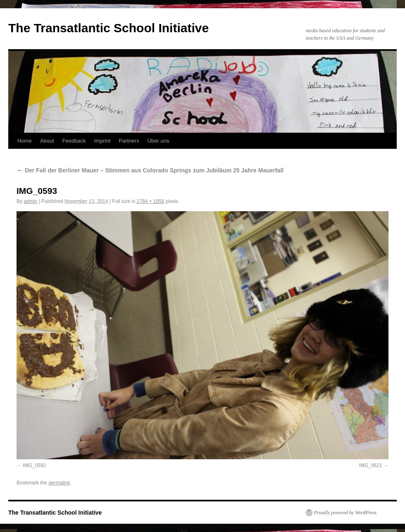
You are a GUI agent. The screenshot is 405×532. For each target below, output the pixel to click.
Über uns (158, 141)
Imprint (102, 141)
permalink (59, 483)
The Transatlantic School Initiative (108, 28)
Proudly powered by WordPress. (346, 513)
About (47, 141)
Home (25, 141)
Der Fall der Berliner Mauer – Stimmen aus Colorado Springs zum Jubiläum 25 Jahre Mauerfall (150, 170)
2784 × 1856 (150, 201)
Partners (129, 141)
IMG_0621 (371, 465)
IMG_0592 (34, 465)
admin (30, 201)
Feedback (74, 141)
